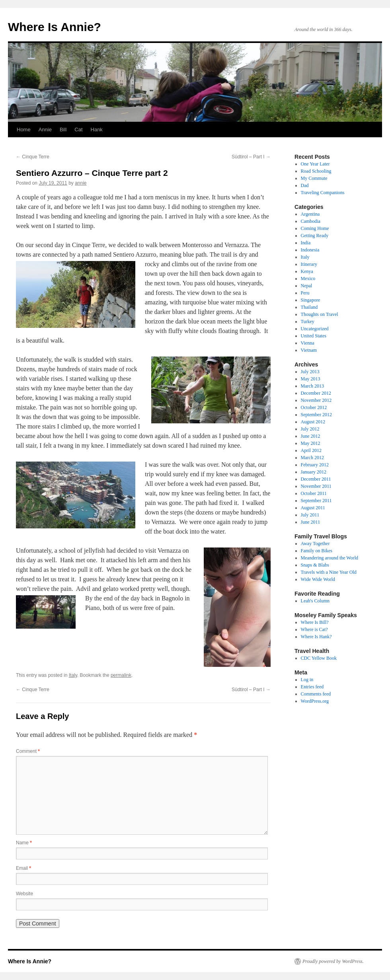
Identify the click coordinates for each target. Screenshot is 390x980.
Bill (63, 130)
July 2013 (310, 372)
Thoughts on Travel (320, 314)
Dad (305, 185)
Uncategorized (315, 329)
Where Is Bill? (315, 622)
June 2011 (311, 522)
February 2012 (315, 465)
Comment (28, 751)
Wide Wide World (318, 579)
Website (24, 894)
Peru (305, 293)
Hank (97, 130)
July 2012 (310, 429)
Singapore (311, 300)
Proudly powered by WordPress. (333, 961)
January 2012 (314, 472)
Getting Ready (315, 236)
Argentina (310, 214)
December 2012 (316, 393)
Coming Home (315, 228)
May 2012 (311, 443)
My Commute (314, 178)
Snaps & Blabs (315, 565)
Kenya (307, 271)
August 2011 (313, 508)
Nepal (307, 286)
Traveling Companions (323, 193)
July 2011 (310, 515)
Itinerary (309, 264)
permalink (121, 675)
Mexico (308, 279)
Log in (307, 680)
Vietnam (309, 350)
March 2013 (312, 386)
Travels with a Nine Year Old (329, 572)
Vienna (308, 343)
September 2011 (316, 501)
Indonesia (310, 250)
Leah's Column (315, 601)
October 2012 (314, 407)
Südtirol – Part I (251, 157)
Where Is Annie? (55, 27)
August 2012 (313, 422)
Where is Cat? (314, 629)
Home (24, 130)
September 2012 (316, 415)
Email (23, 868)
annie (81, 183)
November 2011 (316, 486)
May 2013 (311, 379)
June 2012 (311, 436)
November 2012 (316, 400)
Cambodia (311, 221)
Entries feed (312, 687)
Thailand (309, 307)
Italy (73, 675)
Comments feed (316, 694)
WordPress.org (315, 701)
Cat (78, 130)
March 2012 (312, 458)
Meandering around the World (330, 558)
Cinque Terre (33, 157)
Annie (45, 130)
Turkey (308, 321)
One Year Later (315, 164)
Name (24, 843)
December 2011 (316, 479)
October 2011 (314, 493)
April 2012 (311, 450)
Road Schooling (316, 171)
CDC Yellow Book (319, 658)
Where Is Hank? (316, 637)
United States (314, 336)
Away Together (315, 544)
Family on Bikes (317, 551)
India (306, 243)
